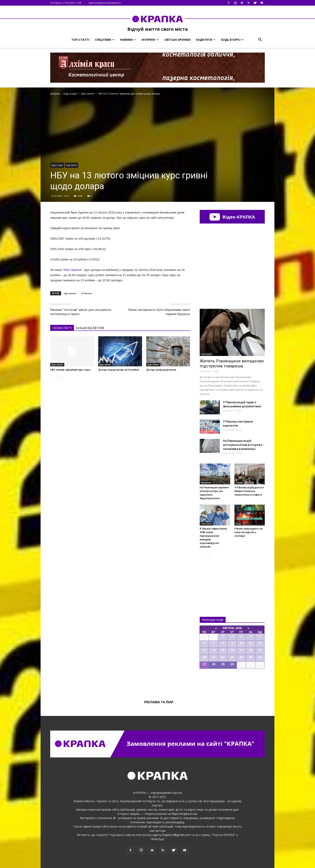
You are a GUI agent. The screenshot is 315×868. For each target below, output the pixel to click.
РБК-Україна (73, 270)
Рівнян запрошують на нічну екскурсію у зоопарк (248, 532)
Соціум (239, 483)
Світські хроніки (177, 40)
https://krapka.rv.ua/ (184, 814)
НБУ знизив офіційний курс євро (70, 370)
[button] (260, 40)
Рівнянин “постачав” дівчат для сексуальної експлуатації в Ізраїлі (81, 312)
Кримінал (206, 483)
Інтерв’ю (150, 40)
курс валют (70, 293)
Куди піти (206, 40)
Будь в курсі (232, 40)
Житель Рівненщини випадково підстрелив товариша (232, 363)
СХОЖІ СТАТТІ (62, 328)
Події (238, 524)
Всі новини (213, 581)
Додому (55, 94)
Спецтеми (105, 40)
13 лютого (87, 293)
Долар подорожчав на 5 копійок (119, 370)
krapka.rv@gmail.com (176, 835)
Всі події (232, 682)
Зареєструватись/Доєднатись (105, 3)
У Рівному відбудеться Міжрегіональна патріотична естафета (249, 491)
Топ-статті (80, 40)
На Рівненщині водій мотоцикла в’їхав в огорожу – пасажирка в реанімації (244, 445)
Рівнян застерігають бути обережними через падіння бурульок (159, 312)
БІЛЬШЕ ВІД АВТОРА (90, 328)
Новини (128, 40)
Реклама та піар (159, 702)
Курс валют (72, 165)
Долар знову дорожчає (161, 370)
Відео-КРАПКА (232, 217)
